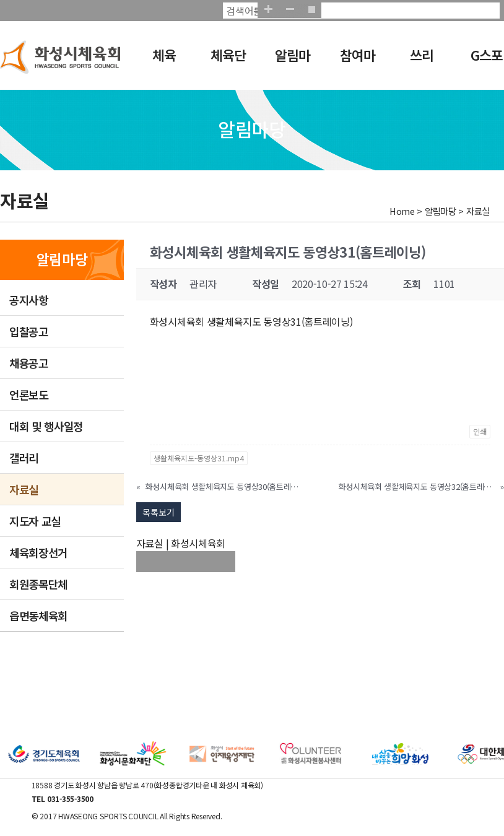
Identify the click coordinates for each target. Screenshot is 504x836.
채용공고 (29, 363)
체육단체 (226, 63)
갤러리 (24, 458)
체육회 (159, 63)
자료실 (24, 489)
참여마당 (355, 63)
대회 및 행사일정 (46, 426)
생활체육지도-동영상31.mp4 (199, 458)
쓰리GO (415, 63)
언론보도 (29, 394)
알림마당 (290, 63)
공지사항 (29, 300)
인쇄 (480, 431)
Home (402, 211)
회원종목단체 (38, 584)
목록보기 (159, 512)
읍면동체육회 (38, 616)
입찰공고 (29, 331)
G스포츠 (483, 63)
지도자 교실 (35, 521)
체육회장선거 (38, 552)
